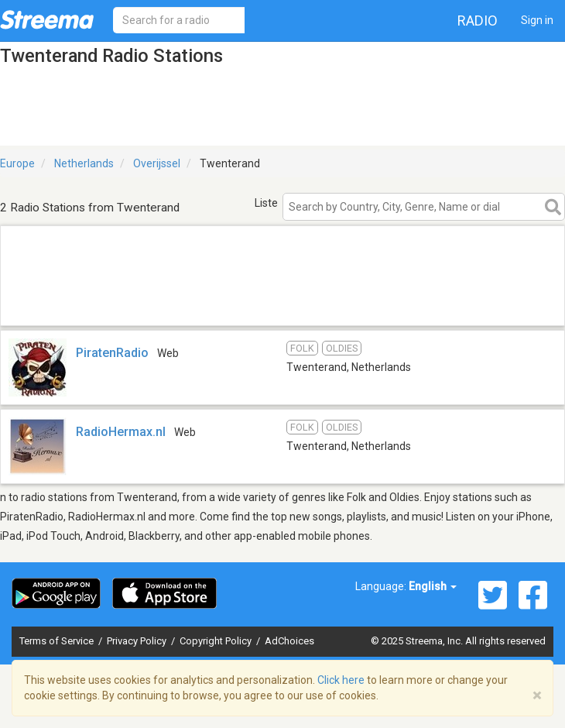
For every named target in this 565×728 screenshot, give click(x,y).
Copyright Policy (217, 641)
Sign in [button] (537, 20)
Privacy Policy (138, 641)
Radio (478, 21)
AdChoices (289, 641)
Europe (17, 163)
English (433, 586)
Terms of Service (58, 641)
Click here (341, 680)
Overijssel (157, 163)
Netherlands (84, 163)
